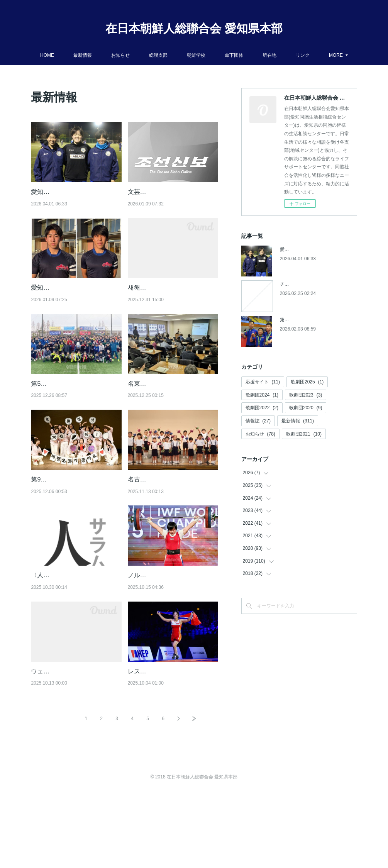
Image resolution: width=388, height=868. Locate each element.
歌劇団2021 (304, 434)
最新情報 (99, 55)
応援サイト (263, 382)
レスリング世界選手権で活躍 (168, 740)
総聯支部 (175, 55)
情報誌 (258, 421)
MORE (319, 55)
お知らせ (137, 55)
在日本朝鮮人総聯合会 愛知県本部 (194, 28)
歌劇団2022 (262, 408)
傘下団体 (251, 55)
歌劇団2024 (262, 395)
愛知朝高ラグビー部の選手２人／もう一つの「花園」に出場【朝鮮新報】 (74, 307)
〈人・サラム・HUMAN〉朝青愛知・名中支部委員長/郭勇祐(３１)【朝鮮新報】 (76, 634)
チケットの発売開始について (310, 284)
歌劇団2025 (307, 382)
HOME (64, 55)
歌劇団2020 (306, 408)
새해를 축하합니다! (154, 298)
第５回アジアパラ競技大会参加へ (315, 320)
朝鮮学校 (213, 55)
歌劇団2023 (306, 395)
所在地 (286, 55)
